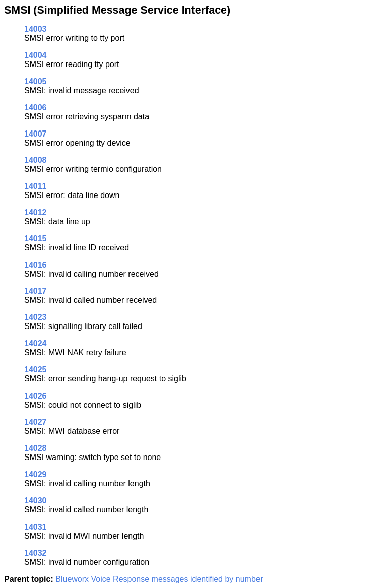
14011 (36, 186)
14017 (36, 291)
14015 (36, 239)
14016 (36, 265)
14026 (36, 396)
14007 (36, 134)
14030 (36, 501)
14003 (36, 29)
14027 (36, 422)
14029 (36, 474)
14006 (36, 108)
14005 (36, 81)
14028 (36, 448)
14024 (36, 343)
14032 (36, 553)
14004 (36, 55)
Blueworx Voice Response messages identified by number (159, 579)
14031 (36, 527)
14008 (36, 160)
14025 (36, 370)
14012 (36, 212)
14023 (36, 317)
